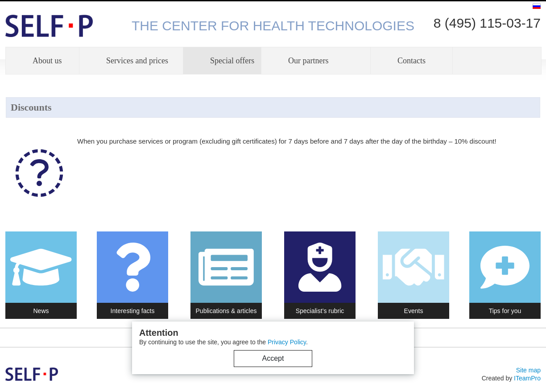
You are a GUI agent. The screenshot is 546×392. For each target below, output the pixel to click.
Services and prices (137, 61)
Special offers (232, 61)
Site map (528, 370)
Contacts (412, 61)
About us (47, 61)
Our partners (308, 61)
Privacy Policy (287, 342)
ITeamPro (527, 378)
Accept (273, 358)
